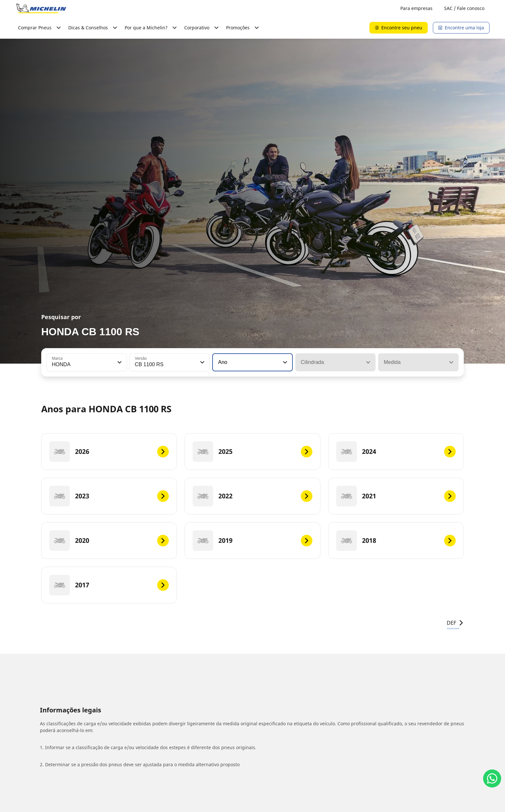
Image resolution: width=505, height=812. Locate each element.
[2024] (396, 452)
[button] (119, 362)
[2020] (109, 541)
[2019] (252, 541)
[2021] (396, 496)
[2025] (252, 452)
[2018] (396, 541)
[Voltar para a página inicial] (41, 8)
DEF (455, 623)
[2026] (109, 452)
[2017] (109, 585)
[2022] (252, 496)
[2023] (109, 496)
